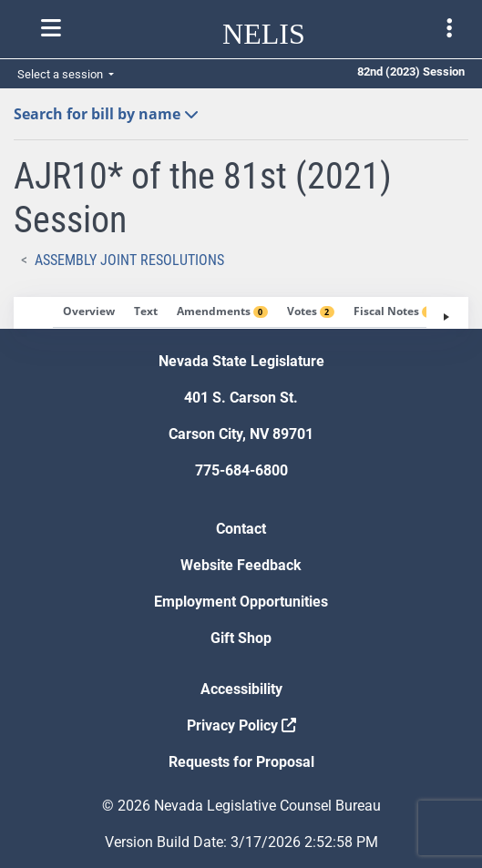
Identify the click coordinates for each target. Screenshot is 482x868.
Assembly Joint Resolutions (129, 260)
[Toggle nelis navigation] (51, 28)
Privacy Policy (241, 725)
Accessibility (241, 689)
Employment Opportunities (241, 602)
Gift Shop (241, 638)
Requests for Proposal (241, 762)
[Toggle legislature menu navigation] (449, 28)
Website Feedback (241, 565)
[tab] (89, 312)
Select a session (62, 74)
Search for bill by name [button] (106, 114)
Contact (241, 529)
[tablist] (241, 313)
